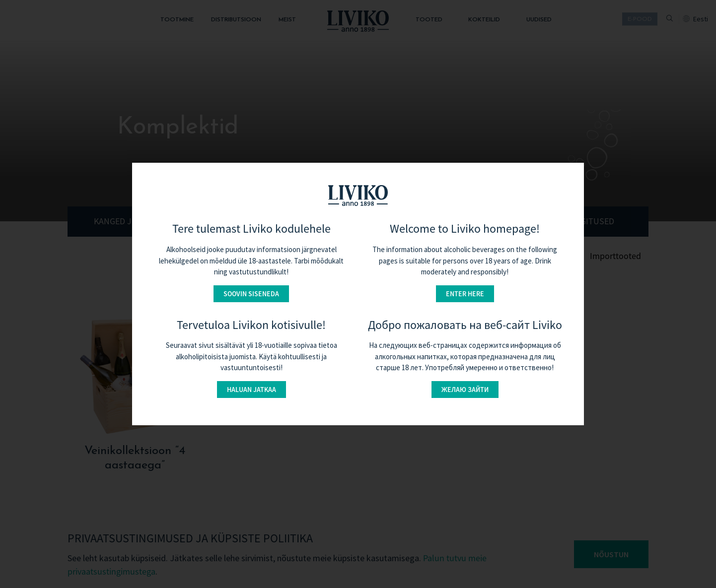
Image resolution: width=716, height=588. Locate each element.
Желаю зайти (465, 390)
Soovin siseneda (251, 294)
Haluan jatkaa (251, 390)
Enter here (465, 294)
